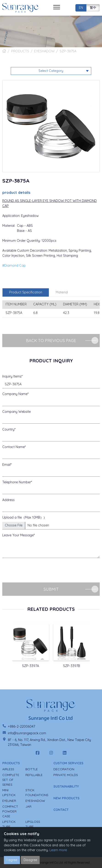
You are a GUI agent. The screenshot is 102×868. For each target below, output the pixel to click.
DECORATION (64, 769)
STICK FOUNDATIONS (37, 793)
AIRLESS (8, 769)
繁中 (93, 8)
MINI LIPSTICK (9, 793)
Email (6, 465)
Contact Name (14, 447)
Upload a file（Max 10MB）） (24, 517)
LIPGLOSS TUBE (33, 824)
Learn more (58, 850)
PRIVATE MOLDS (66, 775)
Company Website (17, 412)
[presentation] (37, 570)
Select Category (51, 71)
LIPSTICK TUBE (9, 824)
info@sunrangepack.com (27, 733)
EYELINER (9, 801)
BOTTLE (32, 769)
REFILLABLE (34, 775)
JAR (28, 806)
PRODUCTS (20, 51)
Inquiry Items (12, 376)
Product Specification (26, 292)
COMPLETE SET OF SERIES (11, 780)
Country (8, 429)
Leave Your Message (18, 535)
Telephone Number (17, 482)
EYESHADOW (44, 51)
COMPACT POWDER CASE (10, 811)
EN (81, 8)
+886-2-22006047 (21, 726)
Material (62, 292)
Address (8, 500)
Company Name (15, 394)
